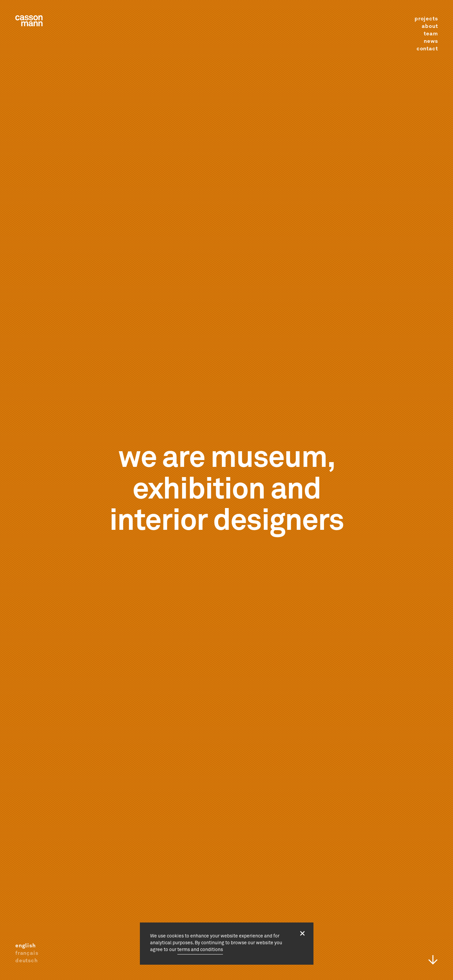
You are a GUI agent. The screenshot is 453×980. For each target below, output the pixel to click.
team (431, 34)
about (430, 26)
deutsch (27, 961)
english (26, 946)
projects (426, 19)
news (431, 41)
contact (427, 49)
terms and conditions (200, 950)
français (27, 953)
